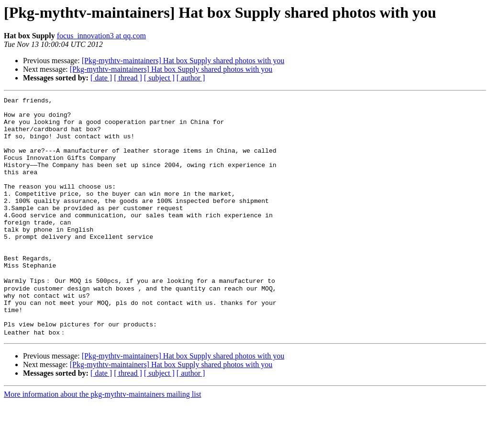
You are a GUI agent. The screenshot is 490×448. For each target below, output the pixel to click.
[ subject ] (159, 78)
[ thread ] (128, 78)
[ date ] (101, 78)
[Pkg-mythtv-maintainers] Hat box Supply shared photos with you (183, 61)
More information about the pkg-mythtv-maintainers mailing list (102, 440)
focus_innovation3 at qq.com (101, 36)
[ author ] (191, 78)
